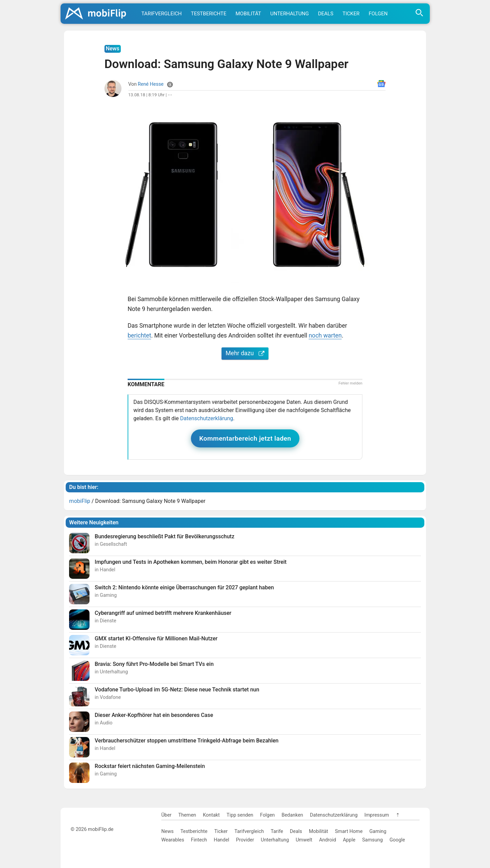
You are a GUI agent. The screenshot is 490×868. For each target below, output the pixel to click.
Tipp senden (240, 815)
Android (328, 840)
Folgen (378, 14)
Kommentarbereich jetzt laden (245, 438)
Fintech (199, 840)
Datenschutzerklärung (207, 418)
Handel (221, 840)
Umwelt (304, 840)
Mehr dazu (245, 353)
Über (166, 815)
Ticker (351, 14)
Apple (349, 840)
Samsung (372, 840)
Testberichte (209, 14)
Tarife (277, 831)
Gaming (378, 831)
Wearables (173, 840)
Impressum (377, 815)
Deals (325, 14)
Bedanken (292, 815)
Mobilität (248, 14)
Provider (245, 840)
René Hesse (151, 84)
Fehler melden (350, 383)
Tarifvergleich (162, 14)
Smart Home (349, 831)
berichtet (139, 335)
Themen (187, 815)
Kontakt (211, 815)
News (167, 831)
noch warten (325, 335)
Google (397, 840)
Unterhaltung (289, 14)
